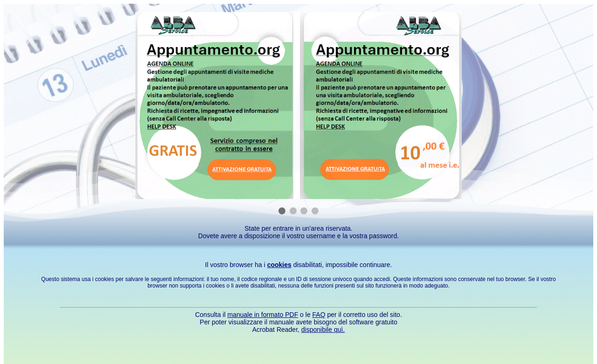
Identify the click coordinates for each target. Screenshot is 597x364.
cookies (279, 265)
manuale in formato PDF (263, 315)
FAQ (319, 315)
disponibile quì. (323, 330)
